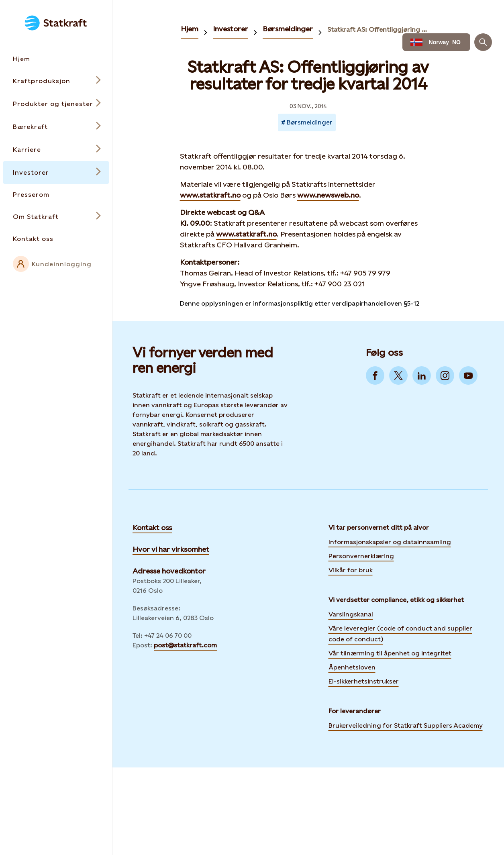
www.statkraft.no (210, 195)
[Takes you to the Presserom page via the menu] (56, 195)
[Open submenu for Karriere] (56, 150)
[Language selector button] (436, 42)
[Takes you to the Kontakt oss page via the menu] (56, 239)
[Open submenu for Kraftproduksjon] (56, 81)
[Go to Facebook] (375, 375)
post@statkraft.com (185, 645)
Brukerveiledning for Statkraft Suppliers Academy (406, 724)
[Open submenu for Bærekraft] (56, 127)
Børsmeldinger (288, 29)
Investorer (231, 29)
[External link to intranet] (56, 264)
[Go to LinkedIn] (422, 375)
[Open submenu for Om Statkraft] (56, 217)
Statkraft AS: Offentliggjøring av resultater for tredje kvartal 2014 (379, 30)
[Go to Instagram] (445, 375)
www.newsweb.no (328, 195)
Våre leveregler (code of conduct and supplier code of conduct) (400, 634)
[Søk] (483, 42)
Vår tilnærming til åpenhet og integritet (390, 653)
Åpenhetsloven (352, 667)
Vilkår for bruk (351, 570)
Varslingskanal (351, 614)
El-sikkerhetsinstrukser (364, 681)
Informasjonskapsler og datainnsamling (390, 541)
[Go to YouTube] (468, 375)
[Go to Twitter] (398, 375)
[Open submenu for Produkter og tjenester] (56, 104)
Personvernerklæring (361, 555)
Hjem (190, 29)
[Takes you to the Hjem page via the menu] (56, 59)
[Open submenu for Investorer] (56, 172)
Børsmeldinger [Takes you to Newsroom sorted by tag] (310, 122)
